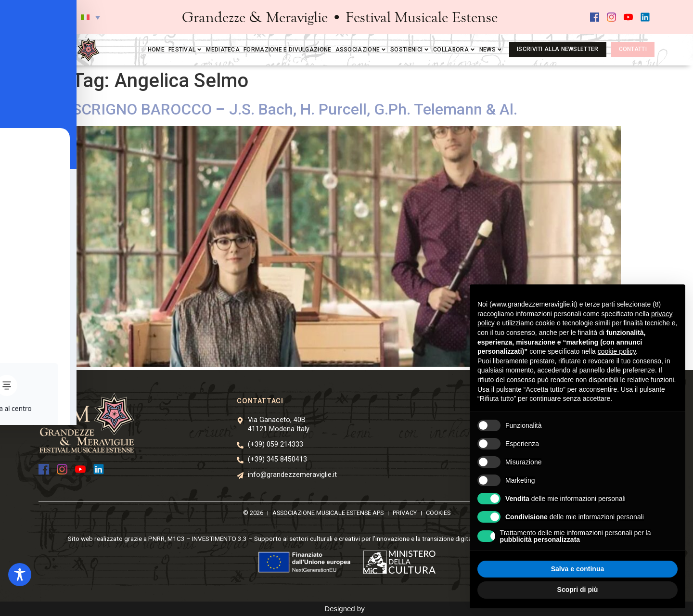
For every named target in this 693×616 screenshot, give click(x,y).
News (491, 50)
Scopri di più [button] (578, 590)
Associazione (361, 50)
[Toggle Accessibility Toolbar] (20, 575)
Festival (185, 50)
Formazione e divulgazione (288, 50)
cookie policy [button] (617, 351)
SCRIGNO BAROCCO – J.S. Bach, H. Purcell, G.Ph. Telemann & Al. (295, 109)
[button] (90, 17)
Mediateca (223, 50)
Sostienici (410, 50)
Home (156, 50)
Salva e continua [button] (577, 569)
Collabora (454, 50)
